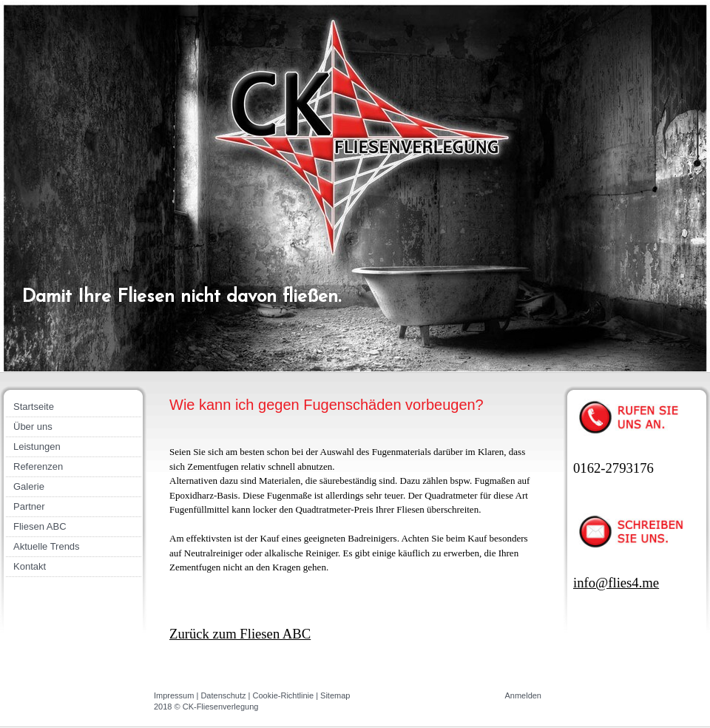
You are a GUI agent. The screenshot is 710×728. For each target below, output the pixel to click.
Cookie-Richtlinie (284, 695)
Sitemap (335, 695)
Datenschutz (223, 695)
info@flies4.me (616, 583)
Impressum (174, 695)
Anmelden (523, 695)
